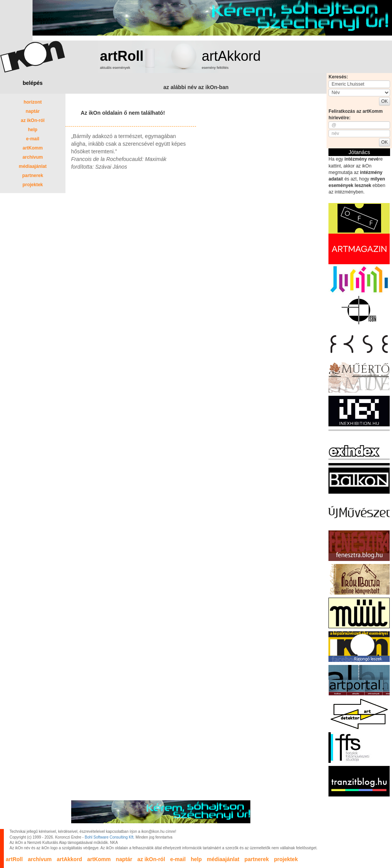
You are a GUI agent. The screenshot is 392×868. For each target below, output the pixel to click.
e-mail (33, 139)
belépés (33, 83)
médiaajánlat (33, 166)
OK (385, 101)
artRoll (122, 56)
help (33, 130)
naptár (33, 111)
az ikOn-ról (33, 120)
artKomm (33, 148)
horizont (33, 102)
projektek (33, 185)
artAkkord (231, 56)
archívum (33, 157)
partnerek (33, 176)
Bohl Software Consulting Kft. (109, 837)
